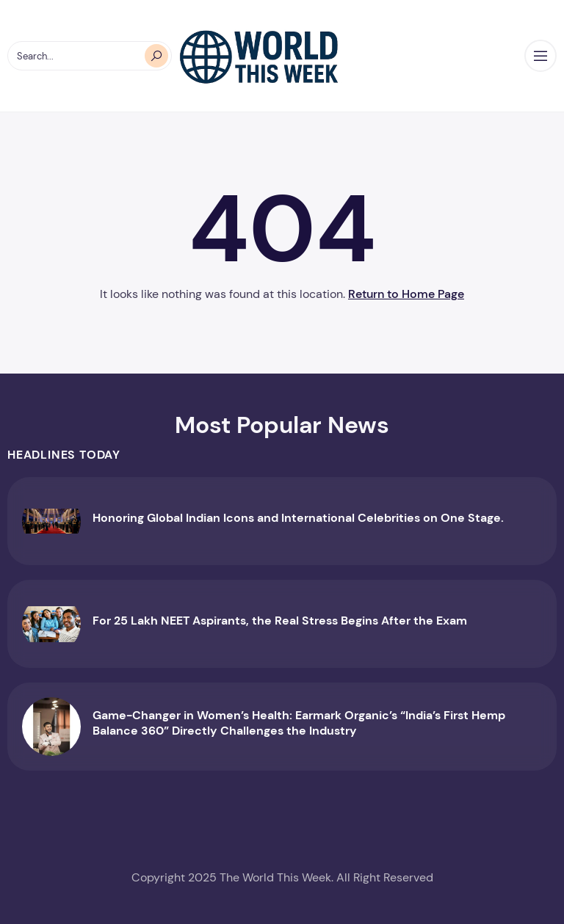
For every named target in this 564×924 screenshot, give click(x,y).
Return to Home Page (406, 294)
